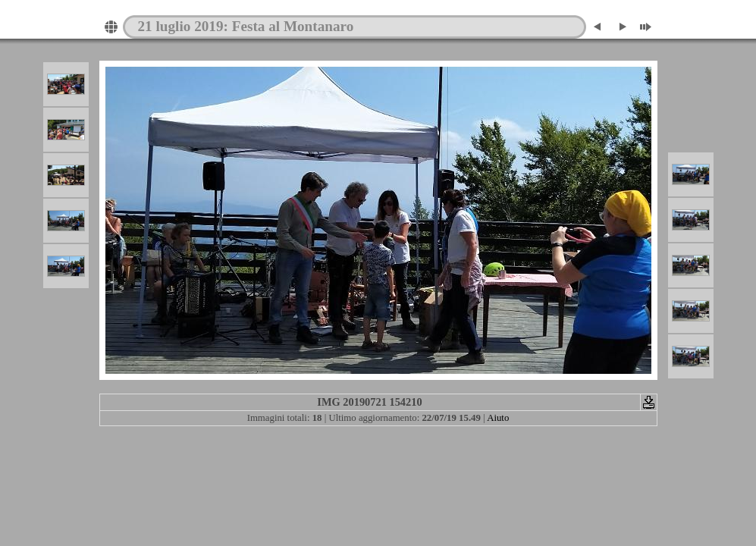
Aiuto (498, 418)
